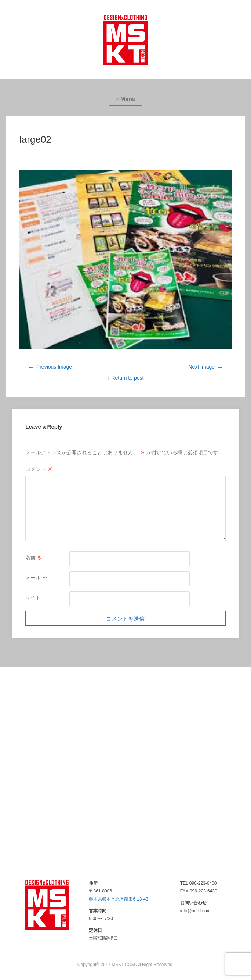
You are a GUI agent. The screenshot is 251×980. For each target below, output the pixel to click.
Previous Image (50, 367)
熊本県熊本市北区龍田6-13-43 (118, 899)
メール (36, 578)
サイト (33, 597)
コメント (39, 469)
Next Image (206, 367)
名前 (34, 558)
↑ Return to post (126, 378)
